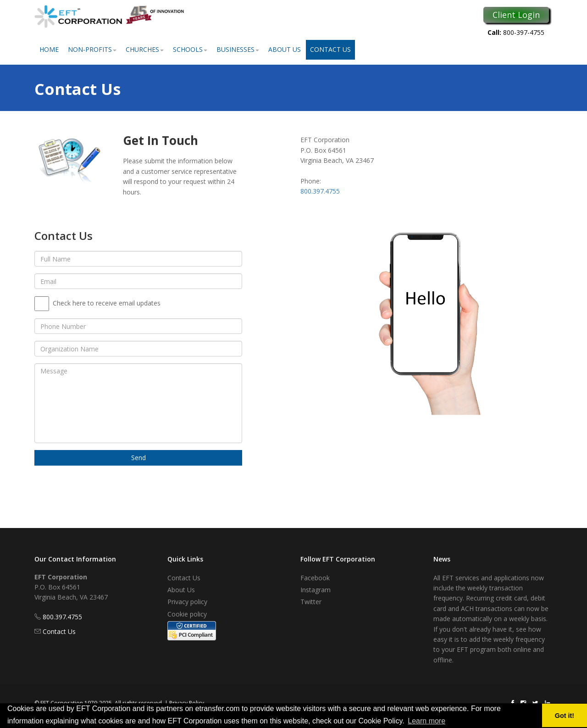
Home (49, 49)
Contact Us (330, 49)
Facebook (315, 578)
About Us (285, 49)
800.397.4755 (320, 191)
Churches (145, 49)
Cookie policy (187, 614)
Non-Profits (92, 49)
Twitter (311, 602)
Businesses (238, 49)
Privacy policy (187, 602)
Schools (190, 49)
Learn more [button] (426, 721)
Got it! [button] (565, 716)
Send (138, 458)
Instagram (316, 590)
